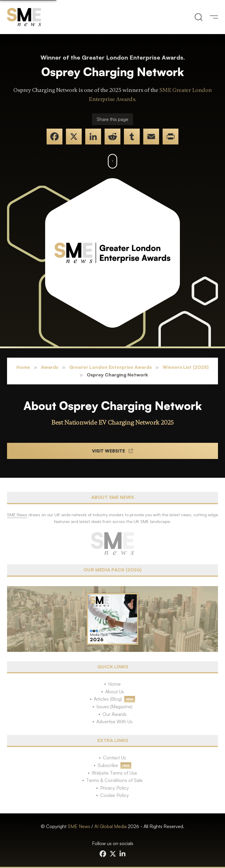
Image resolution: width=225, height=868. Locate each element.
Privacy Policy (115, 788)
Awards (50, 367)
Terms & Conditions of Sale (114, 780)
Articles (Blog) (108, 699)
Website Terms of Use (114, 773)
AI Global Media (110, 826)
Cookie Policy (115, 795)
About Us (115, 692)
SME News (79, 826)
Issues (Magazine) (114, 706)
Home (23, 367)
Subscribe (108, 765)
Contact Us (114, 758)
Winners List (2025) (186, 367)
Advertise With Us (114, 721)
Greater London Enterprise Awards (110, 367)
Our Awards (115, 714)
